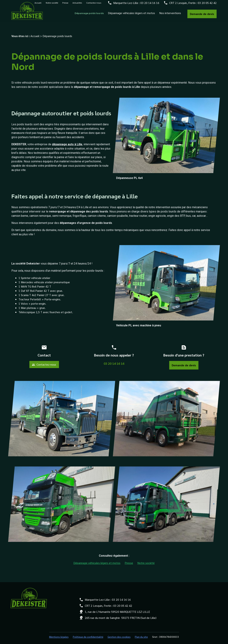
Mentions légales (59, 633)
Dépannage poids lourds (89, 15)
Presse (65, 5)
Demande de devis (202, 16)
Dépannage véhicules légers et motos (131, 15)
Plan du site (141, 633)
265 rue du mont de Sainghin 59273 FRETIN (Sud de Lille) (121, 614)
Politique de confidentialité (88, 633)
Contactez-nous (94, 5)
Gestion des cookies (119, 633)
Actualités (77, 5)
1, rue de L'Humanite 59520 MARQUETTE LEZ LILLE (117, 608)
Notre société (52, 5)
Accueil (35, 32)
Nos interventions (170, 15)
